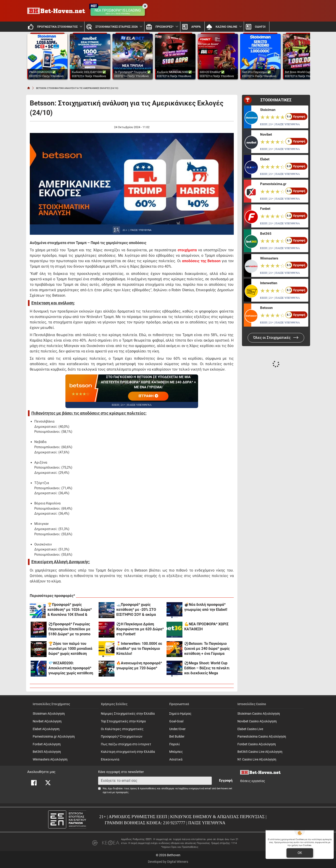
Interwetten (269, 283)
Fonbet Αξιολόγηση (47, 744)
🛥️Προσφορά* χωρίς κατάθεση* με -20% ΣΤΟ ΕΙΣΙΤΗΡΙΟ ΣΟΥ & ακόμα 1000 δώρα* (136, 610)
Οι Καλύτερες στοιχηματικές (122, 729)
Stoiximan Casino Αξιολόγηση (259, 714)
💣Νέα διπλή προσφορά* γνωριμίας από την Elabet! (206, 607)
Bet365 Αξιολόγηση (47, 752)
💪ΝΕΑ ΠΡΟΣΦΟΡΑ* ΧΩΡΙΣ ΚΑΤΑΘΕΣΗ (206, 627)
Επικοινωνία (110, 759)
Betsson (266, 308)
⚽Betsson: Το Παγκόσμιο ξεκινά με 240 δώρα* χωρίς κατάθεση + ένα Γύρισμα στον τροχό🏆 (207, 649)
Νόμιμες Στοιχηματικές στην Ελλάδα (128, 714)
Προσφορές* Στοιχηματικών (122, 737)
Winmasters (269, 258)
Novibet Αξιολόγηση (47, 721)
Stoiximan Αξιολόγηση (49, 714)
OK (300, 853)
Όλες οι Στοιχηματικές (276, 338)
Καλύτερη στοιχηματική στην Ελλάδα (128, 752)
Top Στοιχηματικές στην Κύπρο (123, 721)
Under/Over (177, 729)
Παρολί (175, 744)
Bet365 (266, 234)
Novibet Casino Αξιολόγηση (257, 721)
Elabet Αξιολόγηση (46, 729)
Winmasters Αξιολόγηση (50, 759)
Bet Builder (177, 737)
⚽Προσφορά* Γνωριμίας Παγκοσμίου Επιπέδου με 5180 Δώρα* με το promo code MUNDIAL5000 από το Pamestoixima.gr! (71, 629)
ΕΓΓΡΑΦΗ (148, 396)
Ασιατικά (176, 759)
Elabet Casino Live (250, 729)
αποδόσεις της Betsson (201, 261)
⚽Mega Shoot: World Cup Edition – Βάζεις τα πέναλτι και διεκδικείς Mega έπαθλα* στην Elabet (207, 668)
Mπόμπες (176, 752)
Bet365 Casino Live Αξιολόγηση (260, 752)
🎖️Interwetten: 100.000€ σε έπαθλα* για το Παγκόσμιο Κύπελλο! (139, 649)
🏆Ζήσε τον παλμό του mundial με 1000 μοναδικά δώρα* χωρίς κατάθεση (70, 649)
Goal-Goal (176, 721)
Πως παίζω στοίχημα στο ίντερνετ (126, 744)
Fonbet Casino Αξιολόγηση (257, 744)
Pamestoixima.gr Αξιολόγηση (54, 737)
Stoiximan (268, 110)
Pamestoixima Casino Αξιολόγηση (262, 737)
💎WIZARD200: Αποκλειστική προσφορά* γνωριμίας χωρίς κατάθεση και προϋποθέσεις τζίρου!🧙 (72, 668)
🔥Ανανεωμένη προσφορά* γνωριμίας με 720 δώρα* (139, 666)
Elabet (265, 159)
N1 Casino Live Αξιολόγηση (257, 759)
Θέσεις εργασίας (253, 781)
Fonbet (265, 209)
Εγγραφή (226, 780)
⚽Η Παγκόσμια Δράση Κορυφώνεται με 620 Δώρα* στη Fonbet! (140, 629)
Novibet (266, 134)
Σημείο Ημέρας (180, 714)
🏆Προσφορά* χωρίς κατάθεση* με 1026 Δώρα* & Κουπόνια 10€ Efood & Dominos (70, 610)
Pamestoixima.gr (273, 184)
